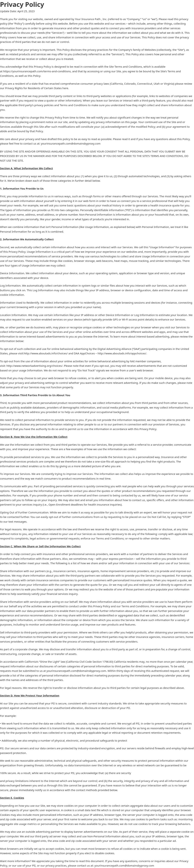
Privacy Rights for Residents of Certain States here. (37, 88)
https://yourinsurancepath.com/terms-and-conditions (37, 71)
